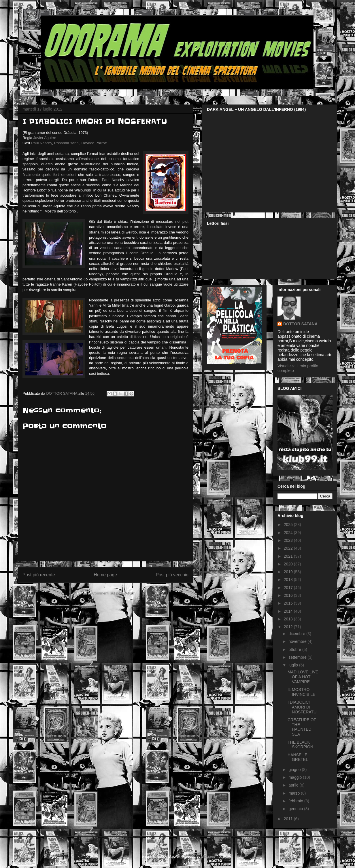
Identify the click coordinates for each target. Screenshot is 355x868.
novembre (298, 641)
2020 (289, 564)
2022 (289, 548)
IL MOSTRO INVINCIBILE (302, 692)
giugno (295, 770)
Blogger (208, 856)
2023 (289, 540)
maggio (296, 777)
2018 (289, 580)
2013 (289, 619)
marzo (295, 793)
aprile (294, 785)
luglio (294, 665)
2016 (289, 595)
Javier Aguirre (45, 138)
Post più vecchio (172, 575)
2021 (289, 556)
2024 (289, 533)
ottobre (295, 649)
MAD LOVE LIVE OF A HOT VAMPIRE (303, 677)
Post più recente (39, 575)
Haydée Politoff (94, 143)
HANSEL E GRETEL (298, 757)
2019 (289, 572)
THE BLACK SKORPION (300, 745)
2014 (289, 611)
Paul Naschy (41, 143)
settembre (298, 657)
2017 (289, 588)
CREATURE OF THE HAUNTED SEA (302, 727)
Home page (105, 575)
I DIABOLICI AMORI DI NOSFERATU (302, 707)
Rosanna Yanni (67, 143)
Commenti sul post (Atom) (114, 593)
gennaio (296, 809)
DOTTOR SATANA (300, 324)
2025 (289, 525)
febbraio (296, 801)
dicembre (297, 634)
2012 (289, 627)
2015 (289, 603)
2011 (289, 819)
